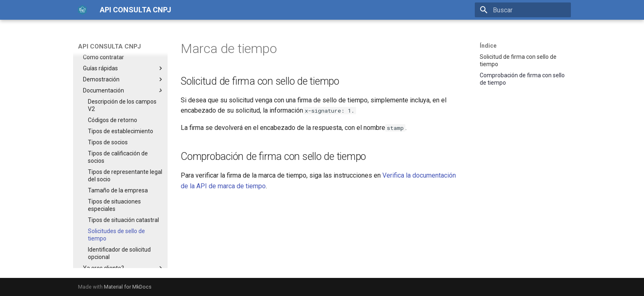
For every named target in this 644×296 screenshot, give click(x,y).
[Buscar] (523, 10)
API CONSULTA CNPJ (109, 46)
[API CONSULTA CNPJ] (82, 10)
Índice (488, 46)
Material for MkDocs (128, 287)
